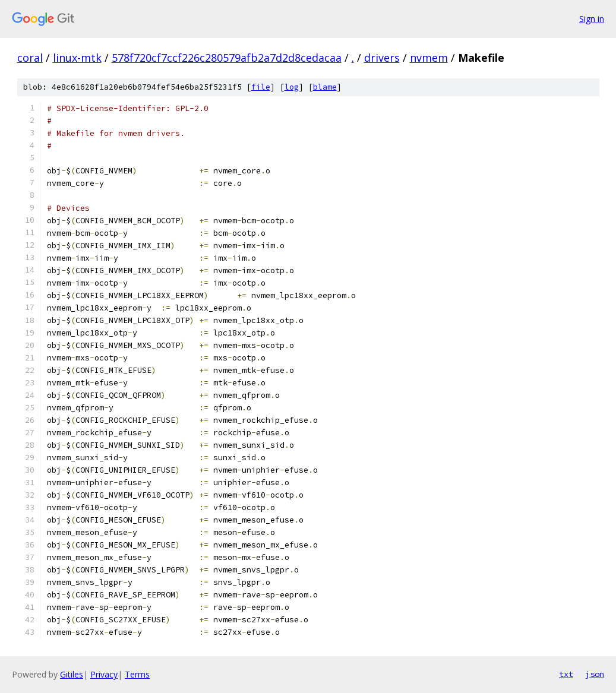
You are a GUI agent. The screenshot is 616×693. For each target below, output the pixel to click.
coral (30, 58)
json (595, 674)
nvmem (429, 58)
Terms (137, 674)
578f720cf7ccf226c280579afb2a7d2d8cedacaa (227, 58)
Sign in (592, 19)
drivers (382, 58)
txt (566, 674)
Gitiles (72, 674)
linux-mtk (77, 58)
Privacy (104, 674)
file (261, 87)
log (292, 87)
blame (325, 87)
